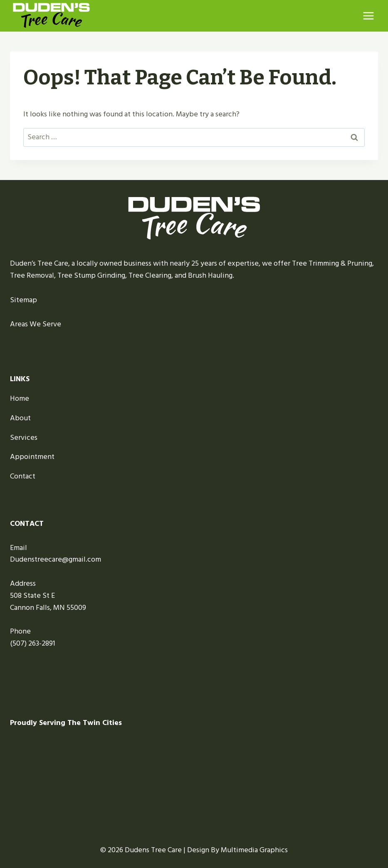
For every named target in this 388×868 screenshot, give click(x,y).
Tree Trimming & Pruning (332, 263)
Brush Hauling (210, 275)
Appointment (32, 457)
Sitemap (23, 300)
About (20, 418)
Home (20, 398)
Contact (23, 476)
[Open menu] (368, 16)
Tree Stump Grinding (91, 275)
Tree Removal (32, 275)
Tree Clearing (150, 275)
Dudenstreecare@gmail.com (56, 559)
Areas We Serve (36, 324)
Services (24, 438)
